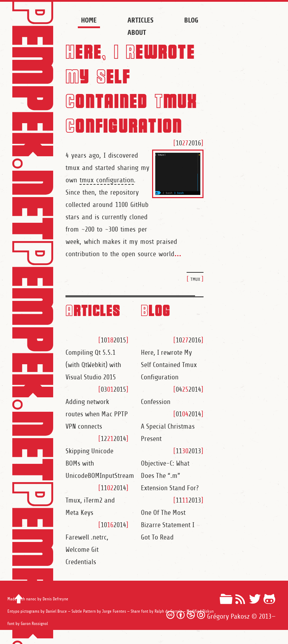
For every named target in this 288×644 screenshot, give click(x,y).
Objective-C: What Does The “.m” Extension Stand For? (170, 476)
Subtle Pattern (84, 611)
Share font (139, 611)
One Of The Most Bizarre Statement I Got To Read (168, 525)
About (137, 33)
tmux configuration (107, 180)
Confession (156, 402)
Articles (140, 20)
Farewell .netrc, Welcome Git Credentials (87, 550)
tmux (195, 279)
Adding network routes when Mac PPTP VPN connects (97, 414)
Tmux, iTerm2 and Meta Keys (90, 507)
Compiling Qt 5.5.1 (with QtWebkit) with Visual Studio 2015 (93, 365)
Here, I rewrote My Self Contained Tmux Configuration (169, 365)
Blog (191, 20)
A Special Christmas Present (168, 433)
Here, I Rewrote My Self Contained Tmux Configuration (132, 88)
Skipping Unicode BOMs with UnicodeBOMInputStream (97, 463)
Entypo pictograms (23, 611)
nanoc (31, 599)
